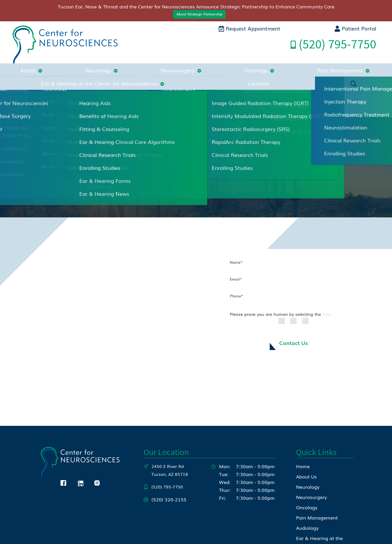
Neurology (68, 65)
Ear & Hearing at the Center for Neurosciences (285, 65)
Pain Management (194, 65)
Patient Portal (355, 28)
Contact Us (294, 299)
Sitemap (343, 536)
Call (333, 44)
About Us (306, 432)
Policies (293, 536)
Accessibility (318, 536)
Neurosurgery (109, 65)
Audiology (307, 483)
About (37, 65)
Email (236, 234)
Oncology (148, 65)
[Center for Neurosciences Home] (65, 46)
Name (236, 217)
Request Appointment (249, 28)
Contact (305, 511)
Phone (236, 251)
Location (365, 65)
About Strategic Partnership (199, 14)
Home (303, 421)
